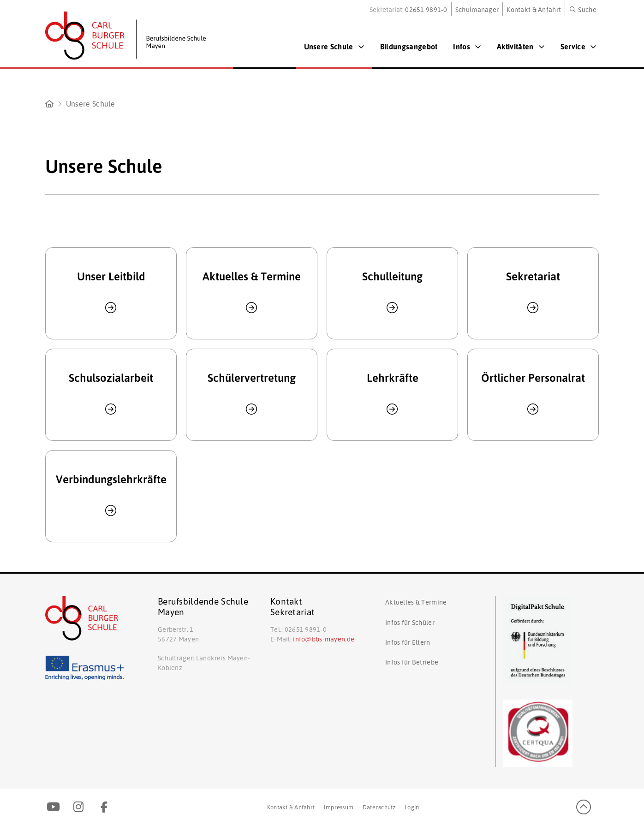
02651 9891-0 (426, 9)
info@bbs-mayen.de (324, 639)
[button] (583, 9)
